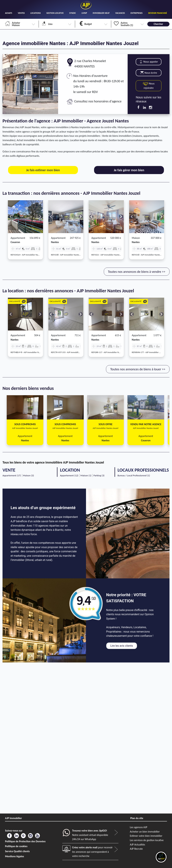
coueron (15, 242)
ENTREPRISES (136, 13)
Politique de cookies (16, 846)
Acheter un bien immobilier (145, 832)
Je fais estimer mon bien (43, 170)
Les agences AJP (138, 827)
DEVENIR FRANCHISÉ (158, 13)
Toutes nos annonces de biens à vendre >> (137, 272)
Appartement (18, 238)
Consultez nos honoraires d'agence (98, 101)
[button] (10, 217)
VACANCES (120, 13)
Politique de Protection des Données (25, 841)
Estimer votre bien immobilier (146, 836)
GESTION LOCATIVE (55, 13)
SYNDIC (73, 13)
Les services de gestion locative (147, 840)
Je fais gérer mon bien (129, 170)
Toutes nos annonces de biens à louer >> (138, 369)
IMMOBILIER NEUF (101, 13)
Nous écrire (149, 73)
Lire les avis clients (122, 646)
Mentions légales (15, 856)
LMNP (84, 13)
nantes (55, 242)
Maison (136, 238)
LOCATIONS (36, 13)
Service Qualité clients (17, 851)
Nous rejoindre (149, 86)
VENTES (21, 13)
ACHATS (9, 13)
